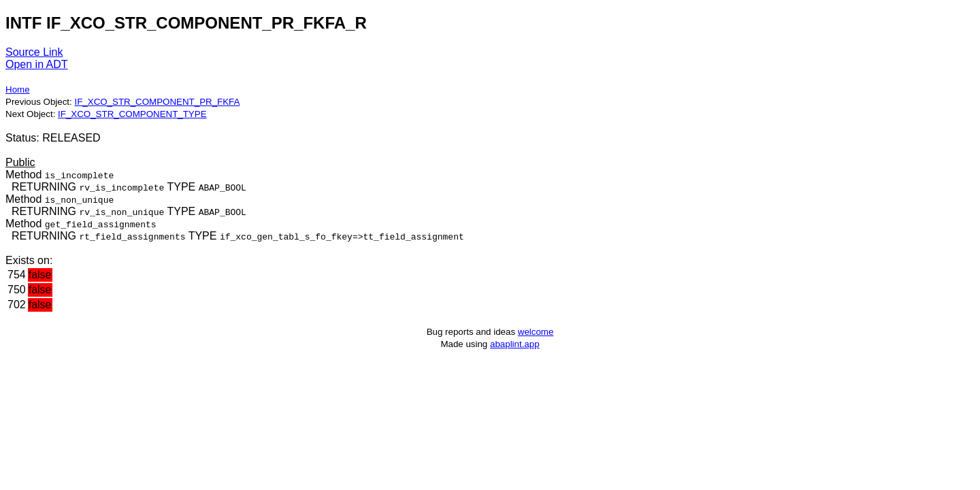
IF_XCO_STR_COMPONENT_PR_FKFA (157, 102)
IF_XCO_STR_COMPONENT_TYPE (132, 114)
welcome (536, 332)
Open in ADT (37, 64)
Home (18, 89)
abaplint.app (515, 344)
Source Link (34, 52)
